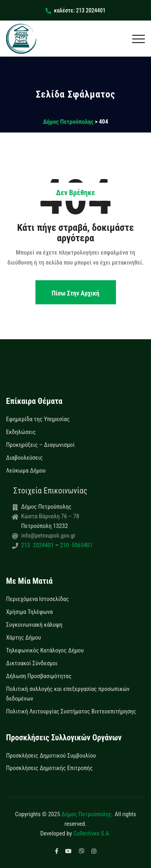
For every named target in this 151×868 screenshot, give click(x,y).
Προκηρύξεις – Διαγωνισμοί (40, 445)
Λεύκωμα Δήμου (26, 471)
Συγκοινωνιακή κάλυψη (34, 625)
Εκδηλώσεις (21, 432)
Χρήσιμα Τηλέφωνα (29, 612)
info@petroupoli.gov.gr (49, 536)
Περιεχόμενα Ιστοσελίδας (37, 599)
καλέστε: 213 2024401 (75, 10)
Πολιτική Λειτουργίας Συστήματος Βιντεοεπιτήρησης (71, 711)
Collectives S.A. (92, 833)
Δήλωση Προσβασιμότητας (39, 676)
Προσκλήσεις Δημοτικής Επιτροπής (49, 768)
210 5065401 (75, 545)
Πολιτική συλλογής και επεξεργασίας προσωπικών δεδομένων (68, 694)
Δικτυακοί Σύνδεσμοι (32, 663)
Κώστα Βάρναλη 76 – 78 (50, 516)
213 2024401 (38, 545)
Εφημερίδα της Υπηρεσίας (38, 419)
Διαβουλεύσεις (24, 458)
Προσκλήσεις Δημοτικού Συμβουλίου (51, 756)
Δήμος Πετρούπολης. (88, 814)
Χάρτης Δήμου (24, 638)
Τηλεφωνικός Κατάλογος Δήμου (45, 650)
